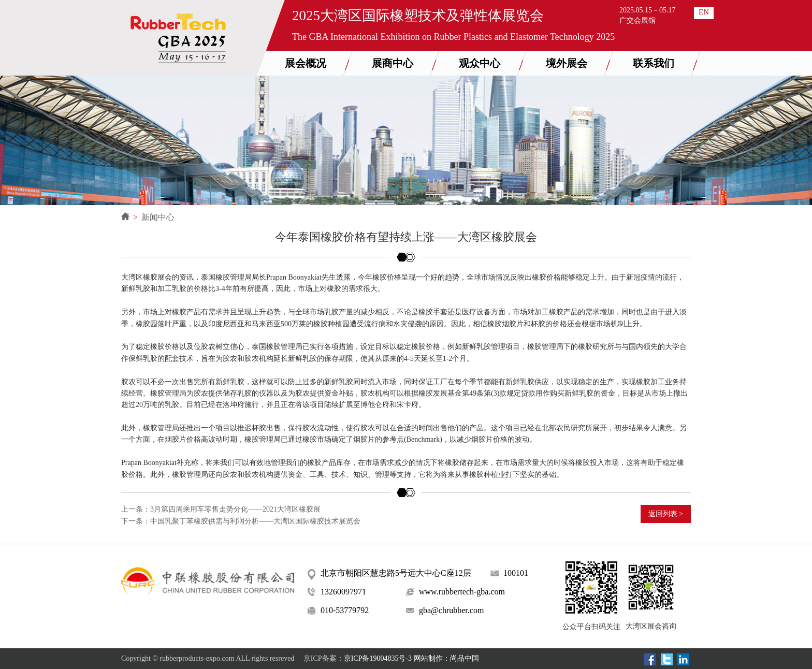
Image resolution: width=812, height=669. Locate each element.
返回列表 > (666, 514)
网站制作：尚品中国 (446, 658)
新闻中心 (158, 217)
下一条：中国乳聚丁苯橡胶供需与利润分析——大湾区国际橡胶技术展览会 (241, 521)
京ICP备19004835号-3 (378, 658)
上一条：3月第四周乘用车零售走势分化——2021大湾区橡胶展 (221, 509)
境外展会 (567, 63)
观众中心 (480, 63)
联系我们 (654, 63)
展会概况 (306, 63)
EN (704, 12)
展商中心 (393, 63)
